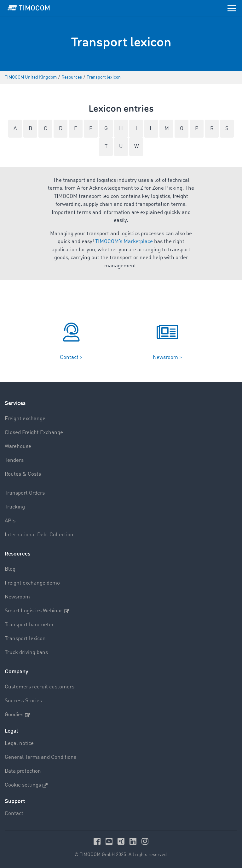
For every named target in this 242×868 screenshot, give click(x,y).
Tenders (14, 460)
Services (15, 403)
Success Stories (23, 701)
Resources (17, 554)
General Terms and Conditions (40, 757)
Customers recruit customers (40, 687)
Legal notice (19, 743)
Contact (14, 814)
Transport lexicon (25, 639)
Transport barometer (29, 625)
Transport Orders (25, 493)
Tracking (15, 507)
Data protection (23, 771)
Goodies (17, 715)
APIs (10, 521)
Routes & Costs (23, 474)
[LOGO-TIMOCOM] (29, 8)
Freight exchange (25, 419)
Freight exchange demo (32, 583)
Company (17, 672)
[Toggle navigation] (232, 8)
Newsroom (17, 597)
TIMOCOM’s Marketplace (124, 242)
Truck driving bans (26, 653)
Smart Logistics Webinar (37, 611)
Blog (10, 569)
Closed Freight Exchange (34, 433)
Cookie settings (26, 785)
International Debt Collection (39, 535)
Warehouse (18, 446)
